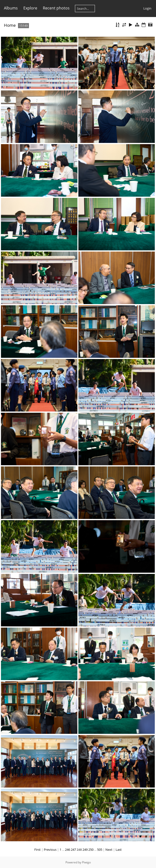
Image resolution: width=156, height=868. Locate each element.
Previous (50, 850)
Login (147, 8)
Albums (11, 8)
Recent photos (56, 8)
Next (109, 850)
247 (73, 850)
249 (85, 850)
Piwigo (86, 862)
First (37, 850)
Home (10, 25)
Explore (30, 8)
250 (91, 850)
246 (68, 850)
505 (100, 850)
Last (119, 850)
